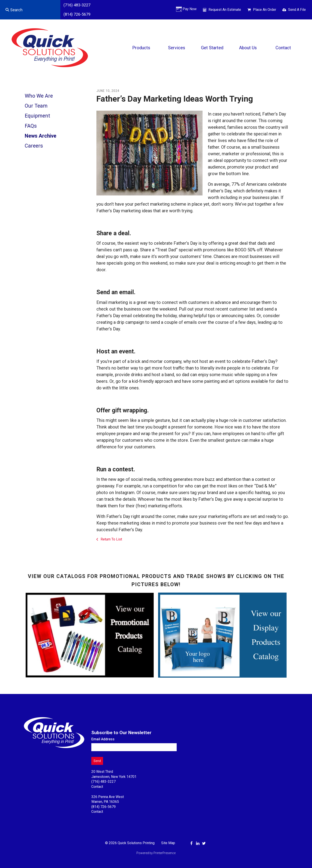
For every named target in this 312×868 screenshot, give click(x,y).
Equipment (37, 116)
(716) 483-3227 (77, 5)
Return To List (111, 539)
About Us (248, 48)
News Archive (41, 136)
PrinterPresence (165, 853)
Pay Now (190, 9)
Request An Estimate (225, 10)
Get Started (212, 48)
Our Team (36, 106)
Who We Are (39, 96)
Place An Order (265, 10)
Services (177, 48)
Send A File (297, 10)
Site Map (168, 843)
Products (141, 48)
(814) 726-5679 (77, 14)
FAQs (31, 126)
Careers (34, 146)
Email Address (103, 739)
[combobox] (30, 10)
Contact (283, 48)
